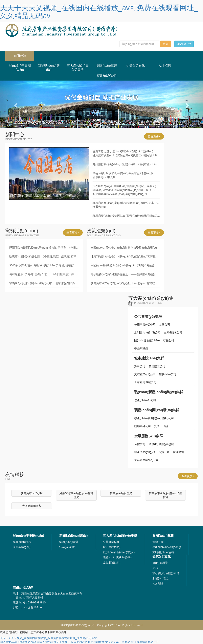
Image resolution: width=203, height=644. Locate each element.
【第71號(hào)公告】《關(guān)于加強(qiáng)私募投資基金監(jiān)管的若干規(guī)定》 (125, 256)
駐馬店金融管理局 (121, 493)
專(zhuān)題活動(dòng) (167, 547)
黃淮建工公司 (157, 366)
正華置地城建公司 (145, 382)
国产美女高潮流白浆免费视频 (18, 642)
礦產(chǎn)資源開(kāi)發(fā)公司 (154, 418)
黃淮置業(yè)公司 (145, 374)
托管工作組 (161, 426)
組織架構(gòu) (22, 547)
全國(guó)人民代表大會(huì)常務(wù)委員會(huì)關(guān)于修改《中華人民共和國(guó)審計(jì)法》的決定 (125, 248)
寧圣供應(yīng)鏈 (145, 452)
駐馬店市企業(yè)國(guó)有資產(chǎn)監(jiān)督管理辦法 (125, 283)
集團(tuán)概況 (22, 542)
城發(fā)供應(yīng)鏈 (161, 444)
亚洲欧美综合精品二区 (145, 642)
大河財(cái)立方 (32, 506)
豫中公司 (140, 366)
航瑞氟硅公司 (143, 426)
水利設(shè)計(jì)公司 (147, 332)
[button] (15, 104)
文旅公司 (165, 325)
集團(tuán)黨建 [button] (107, 66)
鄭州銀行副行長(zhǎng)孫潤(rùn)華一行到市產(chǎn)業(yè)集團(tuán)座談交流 (126, 164)
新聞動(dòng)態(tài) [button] (49, 68)
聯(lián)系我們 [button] (107, 76)
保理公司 (179, 452)
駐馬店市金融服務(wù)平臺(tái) (165, 495)
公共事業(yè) (111, 542)
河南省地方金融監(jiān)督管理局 (76, 495)
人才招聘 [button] (165, 66)
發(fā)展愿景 (160, 563)
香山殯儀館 (141, 348)
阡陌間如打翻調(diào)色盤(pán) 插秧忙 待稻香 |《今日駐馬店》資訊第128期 (44, 248)
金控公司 (140, 444)
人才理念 (158, 583)
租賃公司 (164, 452)
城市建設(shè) (112, 547)
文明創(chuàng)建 (163, 552)
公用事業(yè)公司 (145, 325)
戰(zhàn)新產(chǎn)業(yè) (119, 552)
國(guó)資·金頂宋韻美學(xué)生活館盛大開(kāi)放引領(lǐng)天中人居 (123, 175)
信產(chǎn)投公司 (145, 400)
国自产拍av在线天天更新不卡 (55, 642)
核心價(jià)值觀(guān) (166, 573)
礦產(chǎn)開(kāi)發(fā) (117, 557)
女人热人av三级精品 (118, 642)
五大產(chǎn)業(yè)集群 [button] (78, 68)
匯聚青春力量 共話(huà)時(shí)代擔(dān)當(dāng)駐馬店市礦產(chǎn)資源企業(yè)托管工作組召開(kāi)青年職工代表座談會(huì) (126, 153)
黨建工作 (158, 542)
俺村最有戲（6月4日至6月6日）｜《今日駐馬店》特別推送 (44, 274)
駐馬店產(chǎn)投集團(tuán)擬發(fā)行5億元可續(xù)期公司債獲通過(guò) (126, 216)
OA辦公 (184, 44)
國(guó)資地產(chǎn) (147, 340)
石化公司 (169, 340)
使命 (155, 568)
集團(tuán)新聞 (68, 542)
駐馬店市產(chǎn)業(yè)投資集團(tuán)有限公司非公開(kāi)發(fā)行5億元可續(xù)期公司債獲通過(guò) (126, 205)
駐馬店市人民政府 (32, 493)
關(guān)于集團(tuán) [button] (20, 68)
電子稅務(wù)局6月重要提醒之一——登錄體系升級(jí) (123, 274)
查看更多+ (154, 136)
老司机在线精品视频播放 (89, 642)
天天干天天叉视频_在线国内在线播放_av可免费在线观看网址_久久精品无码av (99, 12)
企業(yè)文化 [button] (136, 66)
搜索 (166, 44)
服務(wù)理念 (161, 578)
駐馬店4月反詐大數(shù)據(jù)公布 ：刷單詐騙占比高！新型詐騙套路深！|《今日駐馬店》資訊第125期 (44, 283)
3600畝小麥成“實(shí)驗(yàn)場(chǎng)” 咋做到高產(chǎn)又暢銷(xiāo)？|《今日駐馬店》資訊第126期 (44, 265)
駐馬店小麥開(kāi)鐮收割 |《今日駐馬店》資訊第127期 (43, 256)
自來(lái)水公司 (173, 332)
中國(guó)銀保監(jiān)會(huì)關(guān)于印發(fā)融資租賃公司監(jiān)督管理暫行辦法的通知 (125, 265)
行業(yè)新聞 (67, 547)
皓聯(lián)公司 (168, 374)
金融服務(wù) (111, 562)
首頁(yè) (24, 54)
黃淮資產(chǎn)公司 (147, 460)
